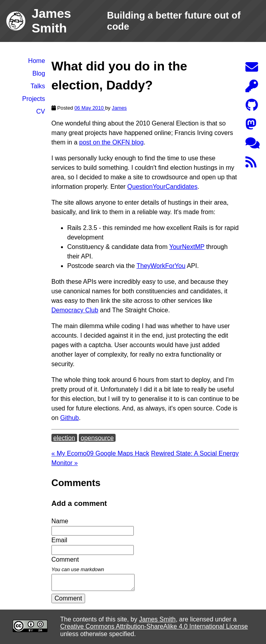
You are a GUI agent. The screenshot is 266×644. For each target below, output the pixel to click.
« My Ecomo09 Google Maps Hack (100, 453)
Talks (38, 86)
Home (37, 61)
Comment (68, 598)
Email (59, 540)
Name (60, 521)
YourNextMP (187, 247)
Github (69, 418)
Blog (39, 73)
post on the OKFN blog (111, 142)
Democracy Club (75, 310)
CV (41, 111)
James (120, 108)
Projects (34, 99)
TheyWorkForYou (161, 266)
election (64, 438)
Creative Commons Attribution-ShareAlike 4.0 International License (154, 626)
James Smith (157, 619)
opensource (97, 438)
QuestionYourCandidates (162, 187)
